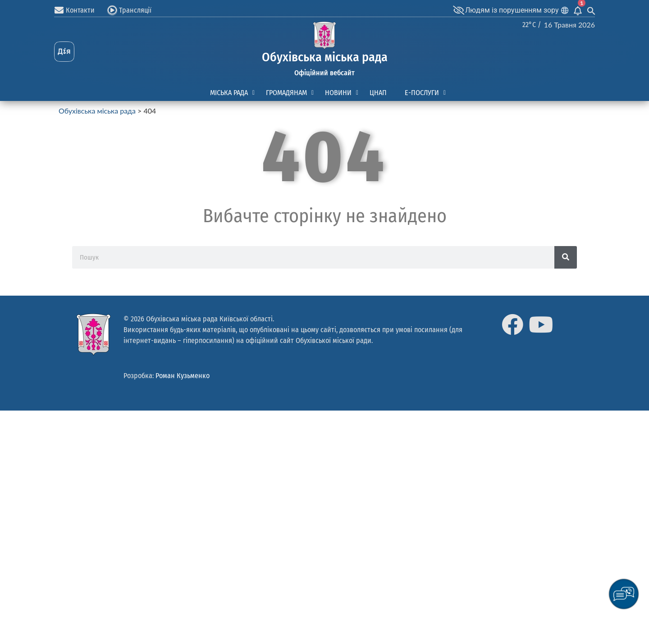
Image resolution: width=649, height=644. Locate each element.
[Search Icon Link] (591, 10)
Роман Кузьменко (183, 376)
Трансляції (135, 10)
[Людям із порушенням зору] (458, 10)
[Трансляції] (112, 10)
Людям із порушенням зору (512, 10)
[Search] (566, 257)
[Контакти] (59, 10)
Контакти (80, 10)
